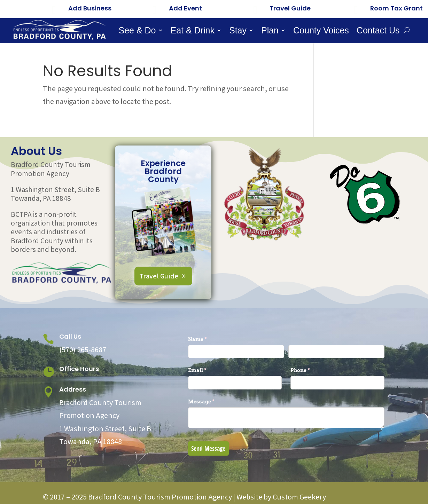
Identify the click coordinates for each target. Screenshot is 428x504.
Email (209, 370)
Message (213, 402)
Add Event (185, 8)
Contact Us (378, 31)
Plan (270, 31)
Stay (238, 31)
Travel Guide (290, 8)
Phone (312, 370)
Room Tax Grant (396, 8)
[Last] (336, 352)
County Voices (321, 31)
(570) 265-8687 (83, 349)
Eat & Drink (193, 31)
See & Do (137, 31)
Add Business (90, 8)
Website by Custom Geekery (281, 497)
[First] (236, 352)
